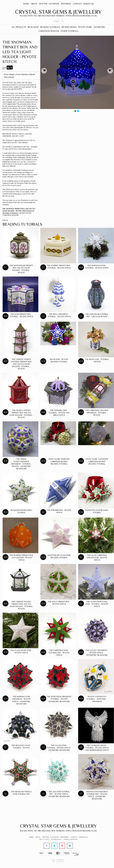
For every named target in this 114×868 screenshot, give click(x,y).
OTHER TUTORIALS (69, 31)
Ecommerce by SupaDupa (60, 861)
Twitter (43, 4)
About (34, 4)
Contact (77, 4)
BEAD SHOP (33, 27)
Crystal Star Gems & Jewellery (58, 12)
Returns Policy (57, 839)
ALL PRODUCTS (19, 27)
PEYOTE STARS (85, 27)
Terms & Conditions (70, 839)
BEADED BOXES (69, 27)
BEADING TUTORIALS (50, 27)
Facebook (54, 4)
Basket (89, 4)
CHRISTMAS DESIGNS (49, 31)
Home (26, 4)
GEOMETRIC (99, 27)
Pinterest (66, 4)
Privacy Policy (44, 839)
